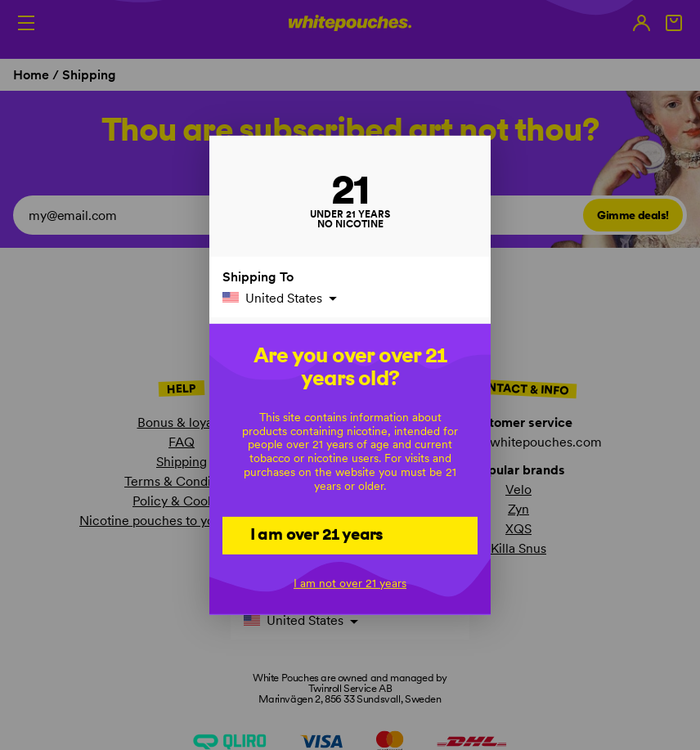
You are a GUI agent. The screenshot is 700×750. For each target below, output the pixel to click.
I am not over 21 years (350, 583)
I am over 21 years (317, 534)
